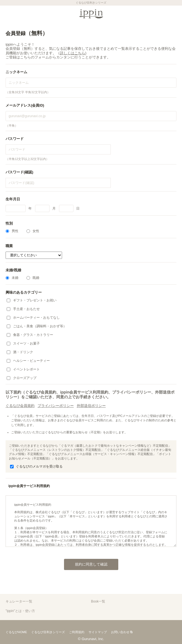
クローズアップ (22, 378)
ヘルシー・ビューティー (28, 361)
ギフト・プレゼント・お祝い (32, 300)
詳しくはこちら (72, 53)
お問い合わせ (120, 632)
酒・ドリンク (20, 352)
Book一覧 (98, 601)
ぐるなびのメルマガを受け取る (36, 466)
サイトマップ (98, 632)
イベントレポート (23, 369)
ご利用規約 (77, 632)
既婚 (33, 278)
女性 (33, 231)
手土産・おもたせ (23, 309)
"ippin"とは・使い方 (20, 611)
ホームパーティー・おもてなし (33, 318)
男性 (12, 231)
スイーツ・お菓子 (23, 343)
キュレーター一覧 (19, 601)
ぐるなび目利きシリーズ (48, 632)
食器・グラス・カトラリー (30, 335)
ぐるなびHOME (16, 632)
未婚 (12, 278)
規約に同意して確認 (86, 563)
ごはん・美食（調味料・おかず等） (37, 326)
